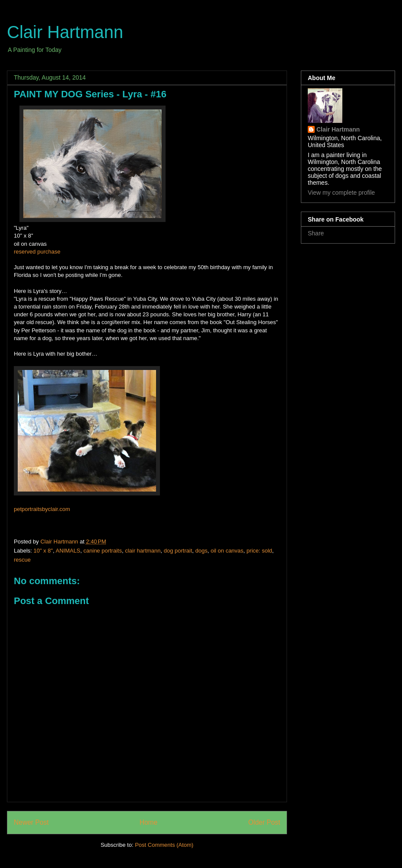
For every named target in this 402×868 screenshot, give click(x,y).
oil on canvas (227, 551)
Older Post (264, 822)
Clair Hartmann (65, 32)
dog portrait (178, 551)
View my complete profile (341, 193)
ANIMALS (68, 551)
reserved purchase (37, 252)
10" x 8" (43, 551)
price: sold (259, 551)
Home (149, 822)
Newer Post (31, 822)
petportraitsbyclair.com (42, 509)
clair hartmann (143, 551)
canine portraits (103, 551)
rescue (22, 560)
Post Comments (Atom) (164, 845)
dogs (201, 551)
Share (316, 233)
